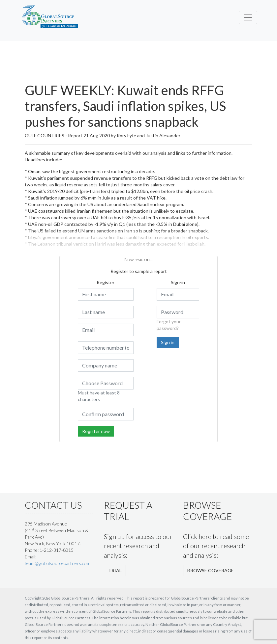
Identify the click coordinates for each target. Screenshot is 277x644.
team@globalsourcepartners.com (58, 563)
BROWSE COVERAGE (211, 570)
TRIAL (115, 570)
